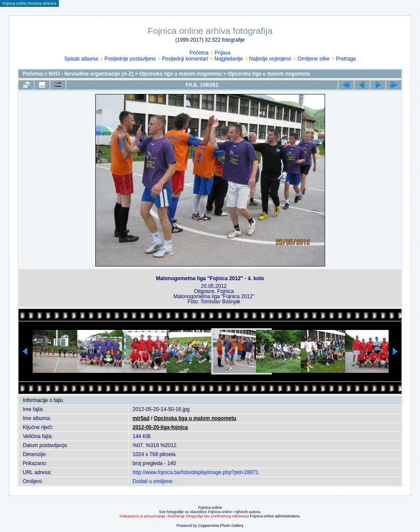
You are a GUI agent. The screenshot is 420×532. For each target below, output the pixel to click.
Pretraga (346, 59)
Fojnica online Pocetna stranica (29, 3)
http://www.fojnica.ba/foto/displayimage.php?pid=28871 (196, 472)
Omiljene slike (314, 59)
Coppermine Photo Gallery (221, 526)
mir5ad (141, 418)
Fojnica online (210, 508)
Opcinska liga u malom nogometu (180, 74)
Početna (199, 53)
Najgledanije (228, 59)
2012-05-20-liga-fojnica (160, 427)
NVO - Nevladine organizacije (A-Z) (91, 74)
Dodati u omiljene (153, 481)
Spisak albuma (81, 59)
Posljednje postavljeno (130, 59)
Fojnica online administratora (275, 516)
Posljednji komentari (185, 59)
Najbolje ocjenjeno (270, 59)
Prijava (223, 53)
